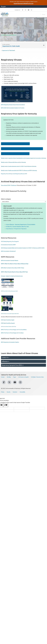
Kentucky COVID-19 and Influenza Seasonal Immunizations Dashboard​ (22, 149)
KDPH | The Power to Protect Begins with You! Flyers (14, 337)
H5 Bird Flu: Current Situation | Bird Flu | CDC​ (17, 229)
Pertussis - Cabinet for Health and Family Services (14, 280)
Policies (3, 396)
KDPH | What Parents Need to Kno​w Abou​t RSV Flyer (14, 276)
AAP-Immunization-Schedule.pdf (10, 255)
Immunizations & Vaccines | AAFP (10, 247)
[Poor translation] (6, 410)
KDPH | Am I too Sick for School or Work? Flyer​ (13, 331)
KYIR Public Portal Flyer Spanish (9, 327)
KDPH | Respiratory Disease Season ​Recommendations (15, 105)
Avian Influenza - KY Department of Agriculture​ (18, 231)
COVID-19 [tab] (6, 362)
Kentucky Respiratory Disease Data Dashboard (15, 144)
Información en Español (26, 381)
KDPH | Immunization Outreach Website (11, 265)
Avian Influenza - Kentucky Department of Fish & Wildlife (21, 227)
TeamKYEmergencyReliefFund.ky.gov (24, 4)
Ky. (3, 6)
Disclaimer (17, 396)
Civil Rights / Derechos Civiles (9, 383)
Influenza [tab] (5, 365)
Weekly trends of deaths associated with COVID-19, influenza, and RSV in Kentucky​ (22, 173)
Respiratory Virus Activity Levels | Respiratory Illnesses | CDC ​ (17, 176)
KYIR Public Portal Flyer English (9, 324)
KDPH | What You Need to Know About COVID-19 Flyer (15, 272)
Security (10, 396)
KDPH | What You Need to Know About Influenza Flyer (15, 268)
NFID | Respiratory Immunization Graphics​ (12, 346)
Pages (16, 381)
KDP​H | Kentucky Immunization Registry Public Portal (15, 318)
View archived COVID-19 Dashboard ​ (11, 187)
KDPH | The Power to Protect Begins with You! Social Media (16, 334)
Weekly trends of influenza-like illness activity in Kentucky (16, 164)
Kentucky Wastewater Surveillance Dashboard (15, 154)
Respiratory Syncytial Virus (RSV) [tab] (13, 369)
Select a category (6, 201)
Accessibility (25, 396)
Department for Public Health (9, 50)
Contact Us (17, 10)
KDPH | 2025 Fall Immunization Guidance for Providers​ (15, 108)
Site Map (10, 381)
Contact (3, 381)
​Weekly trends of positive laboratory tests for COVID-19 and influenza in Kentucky (22, 168)
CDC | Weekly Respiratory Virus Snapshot (12, 244)
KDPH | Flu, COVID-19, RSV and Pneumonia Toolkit (14, 295)
